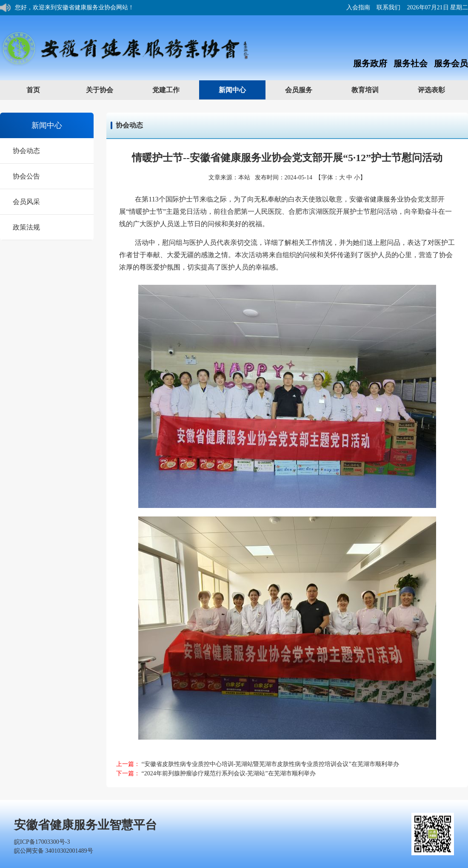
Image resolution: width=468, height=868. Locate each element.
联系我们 (388, 7)
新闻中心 (241, 89)
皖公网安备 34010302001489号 (54, 851)
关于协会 (108, 89)
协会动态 (26, 151)
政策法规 (26, 227)
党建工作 (174, 89)
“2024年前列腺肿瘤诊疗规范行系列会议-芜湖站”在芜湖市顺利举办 (229, 773)
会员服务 (307, 89)
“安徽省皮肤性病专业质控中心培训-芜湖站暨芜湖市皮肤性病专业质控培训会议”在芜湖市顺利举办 (270, 764)
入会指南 (358, 7)
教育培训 (373, 89)
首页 (33, 90)
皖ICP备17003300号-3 (42, 842)
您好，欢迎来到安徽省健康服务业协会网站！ (74, 7)
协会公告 (26, 176)
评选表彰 (440, 89)
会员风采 (26, 202)
